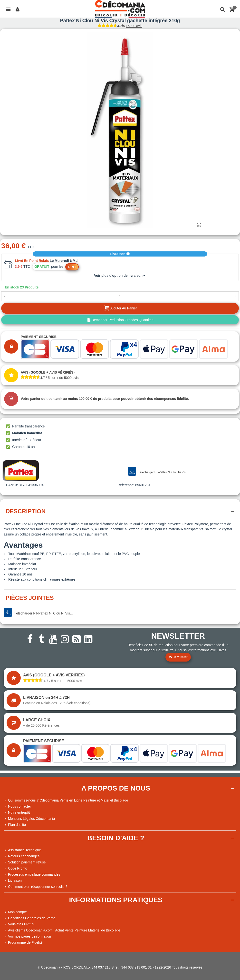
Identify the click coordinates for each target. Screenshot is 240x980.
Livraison (120, 254)
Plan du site (15, 825)
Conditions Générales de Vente (29, 918)
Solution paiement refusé (25, 862)
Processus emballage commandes (32, 875)
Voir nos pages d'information (27, 936)
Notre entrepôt (17, 813)
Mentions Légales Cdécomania (29, 819)
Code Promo (15, 868)
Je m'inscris (178, 657)
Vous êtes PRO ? (21, 924)
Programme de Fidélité (23, 943)
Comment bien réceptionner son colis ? (35, 887)
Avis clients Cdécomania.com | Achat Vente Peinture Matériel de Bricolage (62, 930)
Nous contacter (17, 807)
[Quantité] (120, 296)
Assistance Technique (22, 850)
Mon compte (15, 912)
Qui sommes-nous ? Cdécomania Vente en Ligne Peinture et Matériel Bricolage (66, 800)
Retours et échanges (22, 856)
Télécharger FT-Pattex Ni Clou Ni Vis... (158, 471)
